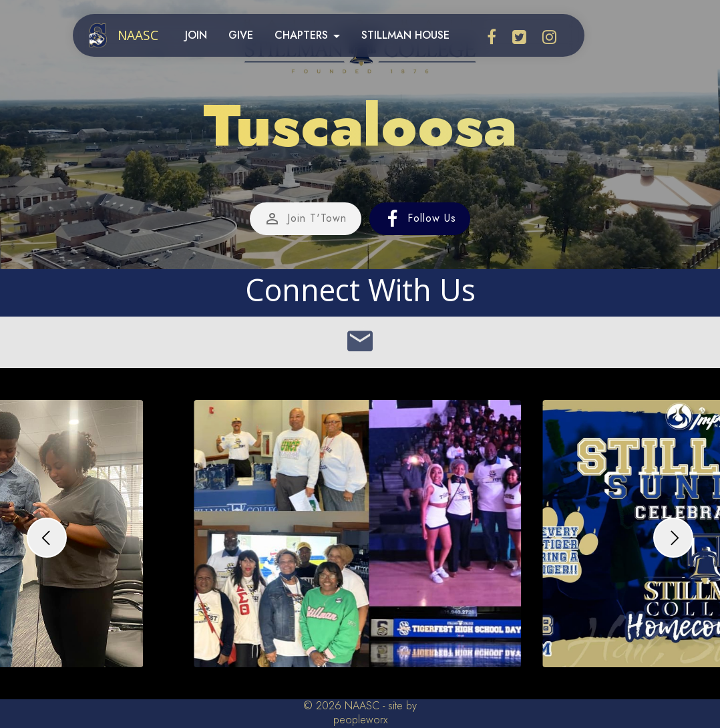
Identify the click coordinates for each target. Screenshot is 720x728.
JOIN (196, 35)
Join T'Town (305, 219)
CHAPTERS (301, 35)
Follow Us (420, 219)
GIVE (241, 35)
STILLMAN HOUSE (405, 35)
